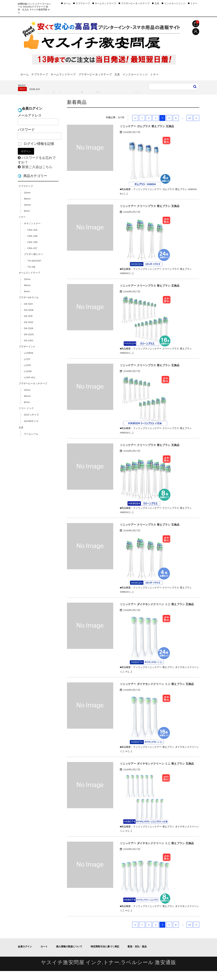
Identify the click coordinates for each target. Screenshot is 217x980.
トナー (26, 82)
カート (44, 955)
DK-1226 (29, 337)
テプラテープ (47, 73)
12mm (27, 202)
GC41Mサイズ (31, 430)
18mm (27, 208)
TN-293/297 (34, 270)
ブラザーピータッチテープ (115, 73)
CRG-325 (32, 239)
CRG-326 (32, 245)
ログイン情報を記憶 (36, 153)
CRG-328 (32, 251)
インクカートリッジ (167, 73)
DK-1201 (28, 313)
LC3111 (27, 374)
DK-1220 (29, 331)
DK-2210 (29, 349)
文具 (143, 73)
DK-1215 (28, 325)
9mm (27, 220)
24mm (27, 214)
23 (190, 127)
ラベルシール (31, 443)
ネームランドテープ (76, 73)
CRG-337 (32, 257)
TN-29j (31, 276)
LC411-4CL (30, 386)
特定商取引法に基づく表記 (105, 955)
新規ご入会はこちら (37, 176)
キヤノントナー (32, 232)
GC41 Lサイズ (31, 424)
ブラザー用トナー (33, 263)
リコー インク (26, 417)
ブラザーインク (27, 356)
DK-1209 (29, 319)
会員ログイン (25, 955)
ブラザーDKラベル (29, 306)
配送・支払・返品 (137, 955)
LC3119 (28, 380)
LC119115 (29, 362)
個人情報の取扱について (69, 955)
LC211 (27, 368)
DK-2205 (29, 343)
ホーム (26, 73)
